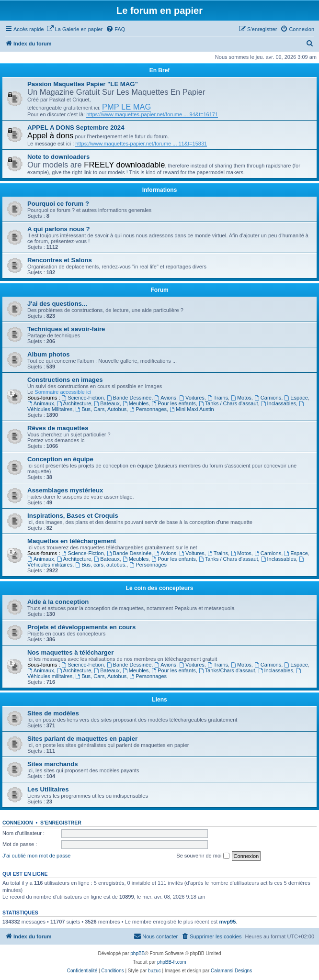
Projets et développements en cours (81, 627)
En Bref (160, 70)
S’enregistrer (61, 823)
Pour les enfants (173, 403)
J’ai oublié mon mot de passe (36, 856)
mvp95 (227, 922)
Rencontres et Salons (60, 260)
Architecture (74, 403)
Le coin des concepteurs (160, 588)
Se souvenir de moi (203, 856)
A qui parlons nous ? (59, 229)
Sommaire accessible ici (63, 392)
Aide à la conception (58, 602)
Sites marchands (53, 764)
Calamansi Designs (231, 971)
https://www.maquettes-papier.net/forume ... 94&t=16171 (152, 114)
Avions (165, 398)
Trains (218, 398)
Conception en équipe (60, 459)
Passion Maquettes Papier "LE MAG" (83, 84)
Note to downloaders (58, 157)
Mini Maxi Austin (192, 409)
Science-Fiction (83, 398)
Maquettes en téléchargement (72, 541)
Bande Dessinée (129, 398)
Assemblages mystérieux (65, 490)
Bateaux (107, 403)
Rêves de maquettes (58, 428)
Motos (241, 398)
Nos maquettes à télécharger (70, 652)
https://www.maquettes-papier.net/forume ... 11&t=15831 (141, 144)
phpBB (137, 953)
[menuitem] (75, 29)
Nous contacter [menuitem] (156, 936)
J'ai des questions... (57, 304)
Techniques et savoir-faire (66, 329)
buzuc (154, 971)
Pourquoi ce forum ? (58, 204)
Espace (296, 398)
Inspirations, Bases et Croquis (73, 516)
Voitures (192, 398)
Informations (160, 190)
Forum (159, 290)
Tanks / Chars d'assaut (228, 403)
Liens (159, 700)
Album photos (49, 354)
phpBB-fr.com (172, 962)
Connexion (18, 823)
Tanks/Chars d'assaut (227, 670)
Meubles (136, 403)
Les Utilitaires (48, 789)
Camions (268, 398)
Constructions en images (65, 380)
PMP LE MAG (126, 107)
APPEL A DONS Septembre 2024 (76, 128)
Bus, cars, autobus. (101, 565)
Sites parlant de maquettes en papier (82, 739)
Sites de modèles (53, 713)
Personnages (148, 409)
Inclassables (279, 403)
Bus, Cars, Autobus (101, 409)
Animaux (41, 403)
